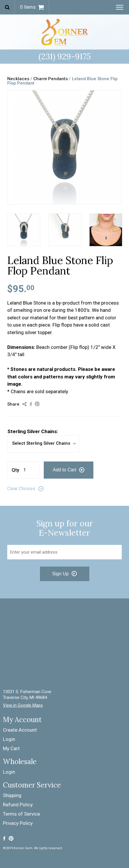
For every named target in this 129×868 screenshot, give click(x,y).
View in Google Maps (23, 705)
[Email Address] (64, 552)
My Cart (11, 748)
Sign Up (60, 574)
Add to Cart (64, 470)
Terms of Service (21, 814)
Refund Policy (18, 805)
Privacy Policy (18, 823)
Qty (15, 470)
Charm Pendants (51, 79)
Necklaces (18, 79)
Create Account (20, 730)
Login (9, 739)
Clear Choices (21, 489)
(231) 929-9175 (65, 56)
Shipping (12, 795)
